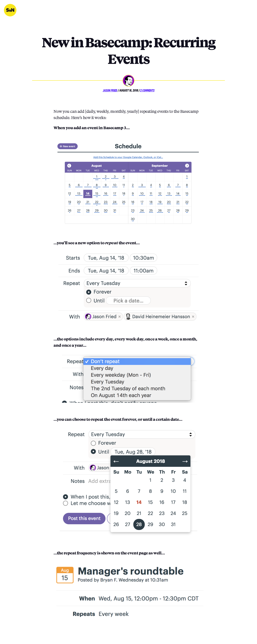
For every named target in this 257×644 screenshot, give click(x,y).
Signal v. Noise (10, 10)
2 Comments (147, 90)
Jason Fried (110, 90)
